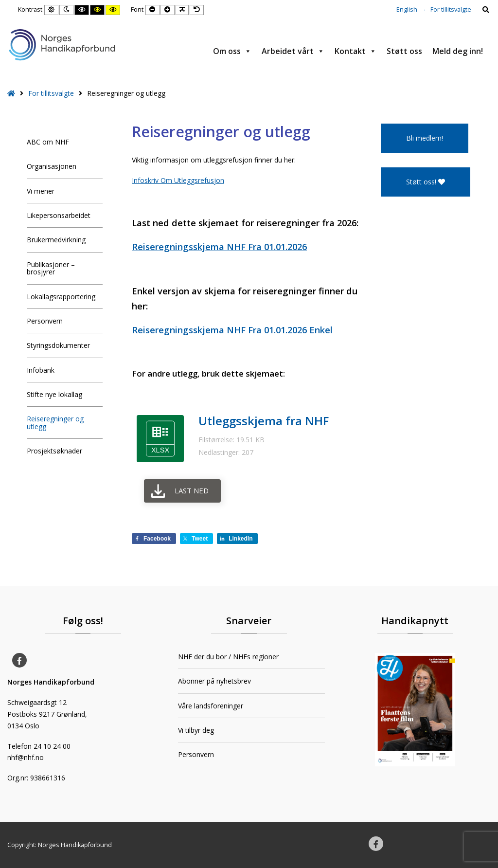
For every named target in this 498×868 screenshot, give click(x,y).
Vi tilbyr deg (196, 730)
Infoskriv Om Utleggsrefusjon (178, 180)
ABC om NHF (48, 142)
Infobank (41, 370)
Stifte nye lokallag (54, 394)
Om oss (232, 51)
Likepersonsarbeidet (59, 215)
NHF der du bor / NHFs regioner (228, 657)
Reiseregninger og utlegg (55, 422)
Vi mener (41, 191)
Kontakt (356, 51)
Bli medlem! (425, 138)
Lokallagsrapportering (61, 297)
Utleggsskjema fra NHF (264, 421)
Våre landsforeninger (211, 706)
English (407, 9)
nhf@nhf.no (26, 757)
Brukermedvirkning (56, 240)
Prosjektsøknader (54, 451)
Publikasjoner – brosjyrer (51, 268)
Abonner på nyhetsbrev (214, 681)
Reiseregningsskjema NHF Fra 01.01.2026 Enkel (232, 330)
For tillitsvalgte (451, 9)
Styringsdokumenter (58, 345)
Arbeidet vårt (293, 51)
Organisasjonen (52, 166)
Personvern (45, 321)
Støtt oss (404, 51)
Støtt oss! (426, 182)
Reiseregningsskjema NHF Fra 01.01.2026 (219, 247)
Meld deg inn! (458, 51)
